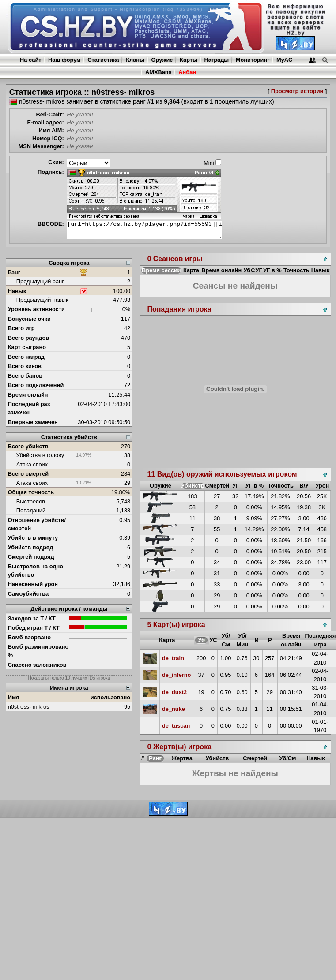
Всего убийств (28, 446)
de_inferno (176, 675)
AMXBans (159, 72)
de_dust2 (174, 692)
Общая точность (31, 492)
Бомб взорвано (30, 637)
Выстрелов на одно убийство (36, 571)
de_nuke (174, 709)
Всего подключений (36, 385)
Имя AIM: (51, 130)
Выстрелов (31, 501)
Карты (189, 60)
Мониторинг (253, 60)
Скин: (56, 162)
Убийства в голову (40, 455)
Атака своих (32, 464)
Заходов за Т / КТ (32, 618)
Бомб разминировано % (38, 651)
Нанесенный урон (33, 584)
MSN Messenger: (41, 146)
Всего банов (25, 376)
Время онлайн (28, 395)
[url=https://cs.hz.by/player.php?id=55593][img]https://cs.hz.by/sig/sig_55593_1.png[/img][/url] (144, 230)
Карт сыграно (27, 347)
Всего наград (26, 357)
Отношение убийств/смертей (37, 524)
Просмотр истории (297, 91)
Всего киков (25, 366)
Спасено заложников (37, 665)
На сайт (30, 60)
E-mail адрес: (45, 122)
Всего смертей (28, 474)
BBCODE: (51, 224)
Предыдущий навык (42, 300)
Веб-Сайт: (50, 115)
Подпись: (51, 172)
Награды (217, 60)
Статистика (103, 60)
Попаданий (31, 510)
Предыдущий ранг (40, 281)
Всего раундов (29, 338)
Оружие (162, 60)
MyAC (284, 60)
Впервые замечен (33, 422)
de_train (173, 658)
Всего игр (21, 328)
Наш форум (64, 60)
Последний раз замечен (29, 408)
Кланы (135, 60)
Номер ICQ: (48, 138)
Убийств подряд (31, 547)
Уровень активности (36, 309)
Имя (14, 697)
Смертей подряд (31, 557)
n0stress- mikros (29, 707)
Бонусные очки (29, 319)
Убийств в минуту (33, 538)
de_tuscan (176, 726)
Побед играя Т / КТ (34, 628)
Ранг (14, 272)
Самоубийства (28, 594)
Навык (17, 291)
